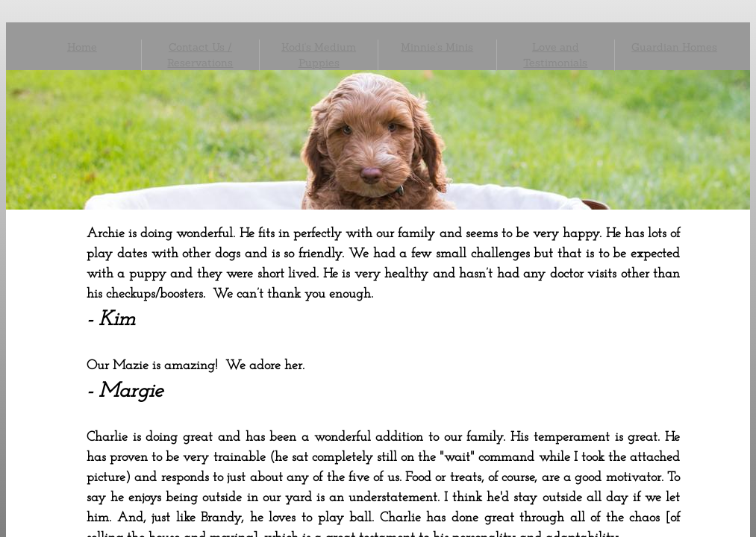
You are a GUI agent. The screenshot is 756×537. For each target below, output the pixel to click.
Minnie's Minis (437, 47)
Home (82, 47)
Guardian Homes (674, 47)
